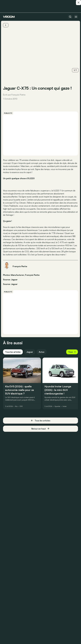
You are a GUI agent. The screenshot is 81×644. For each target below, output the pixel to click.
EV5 (21, 406)
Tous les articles (13, 352)
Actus (42, 352)
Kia (16, 406)
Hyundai (57, 406)
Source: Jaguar (10, 279)
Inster (65, 406)
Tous (72, 352)
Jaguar (14, 284)
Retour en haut (41, 429)
